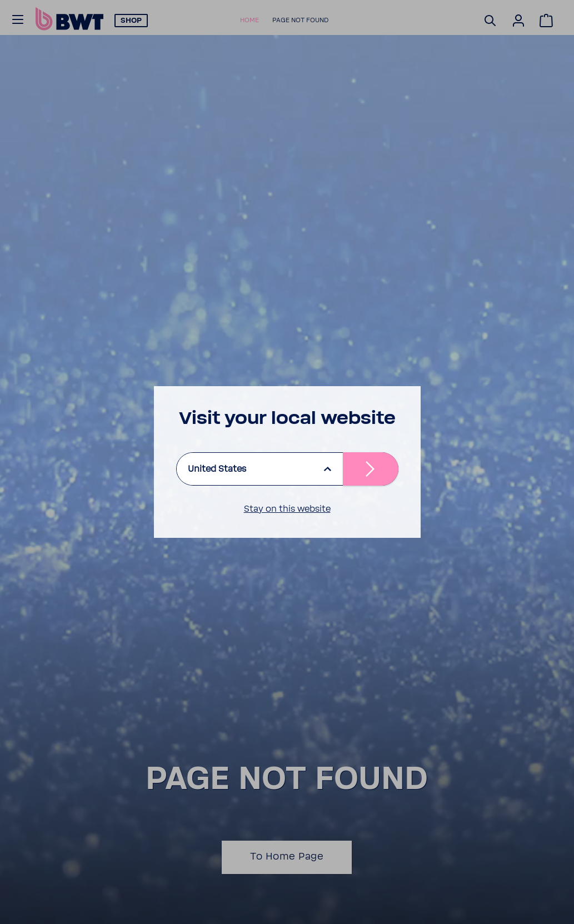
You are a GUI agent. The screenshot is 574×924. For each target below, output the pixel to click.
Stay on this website (287, 509)
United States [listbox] (217, 469)
